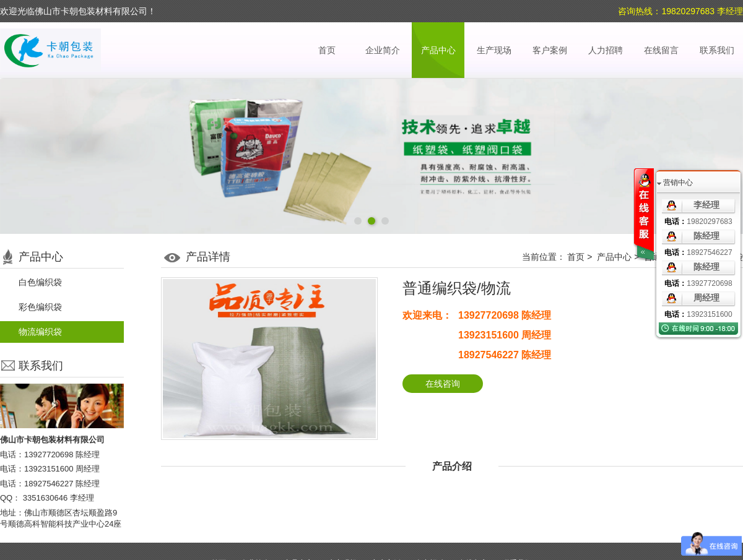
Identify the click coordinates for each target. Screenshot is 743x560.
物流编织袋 (40, 332)
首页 (327, 50)
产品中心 (438, 50)
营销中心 (678, 183)
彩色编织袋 (40, 307)
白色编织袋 (40, 282)
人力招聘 (606, 50)
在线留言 (661, 50)
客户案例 (550, 50)
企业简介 (383, 50)
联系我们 (717, 50)
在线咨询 (443, 384)
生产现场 (494, 50)
